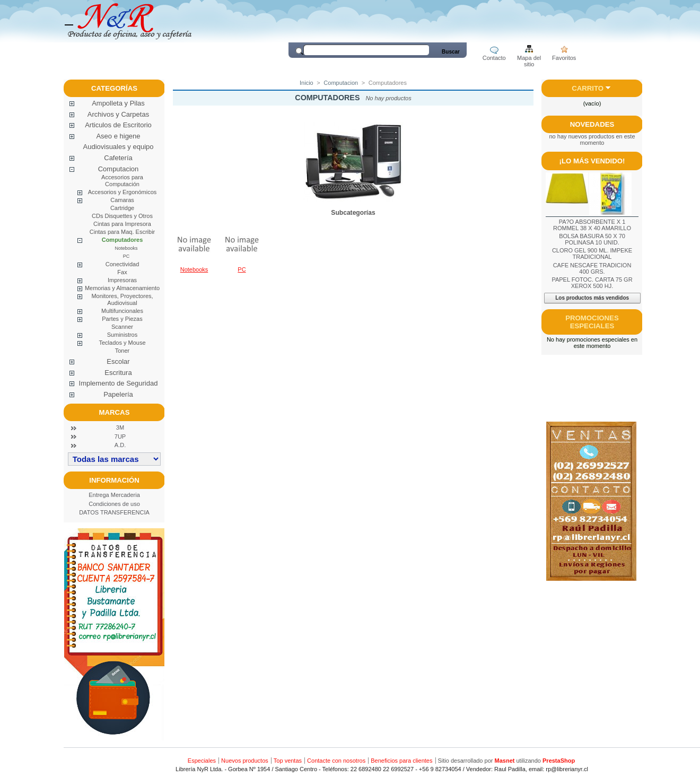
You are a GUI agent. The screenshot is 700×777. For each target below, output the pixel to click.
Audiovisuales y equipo (119, 147)
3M (120, 427)
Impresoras (122, 280)
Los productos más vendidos (592, 298)
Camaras (122, 200)
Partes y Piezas (122, 319)
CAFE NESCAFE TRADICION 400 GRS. (592, 268)
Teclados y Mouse (122, 343)
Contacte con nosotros (336, 761)
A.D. (120, 445)
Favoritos (564, 58)
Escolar (118, 361)
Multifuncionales (122, 311)
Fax (122, 272)
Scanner (122, 327)
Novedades (592, 124)
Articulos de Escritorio (118, 125)
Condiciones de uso (114, 504)
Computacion (119, 169)
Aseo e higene (118, 136)
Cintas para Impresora (122, 224)
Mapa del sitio (529, 59)
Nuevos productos (245, 761)
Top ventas (288, 761)
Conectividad (122, 264)
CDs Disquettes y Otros (122, 216)
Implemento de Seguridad (119, 383)
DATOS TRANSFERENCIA (114, 512)
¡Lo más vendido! (592, 161)
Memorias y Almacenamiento (122, 288)
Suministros (122, 335)
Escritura (118, 373)
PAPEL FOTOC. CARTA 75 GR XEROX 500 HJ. (592, 283)
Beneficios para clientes (401, 761)
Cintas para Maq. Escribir (122, 232)
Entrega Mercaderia (114, 495)
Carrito (588, 88)
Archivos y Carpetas (118, 114)
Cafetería (118, 158)
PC (126, 256)
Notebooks (126, 248)
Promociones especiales (592, 322)
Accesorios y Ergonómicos (122, 192)
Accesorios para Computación (122, 181)
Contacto (494, 58)
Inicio (307, 83)
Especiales (202, 761)
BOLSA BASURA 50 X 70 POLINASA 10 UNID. (592, 239)
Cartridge (122, 208)
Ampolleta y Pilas (118, 103)
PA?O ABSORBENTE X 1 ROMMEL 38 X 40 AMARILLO (592, 225)
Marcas (115, 412)
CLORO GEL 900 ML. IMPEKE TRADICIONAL (592, 254)
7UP (120, 436)
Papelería (118, 394)
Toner (122, 351)
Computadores (122, 240)
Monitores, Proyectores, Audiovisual (122, 299)
